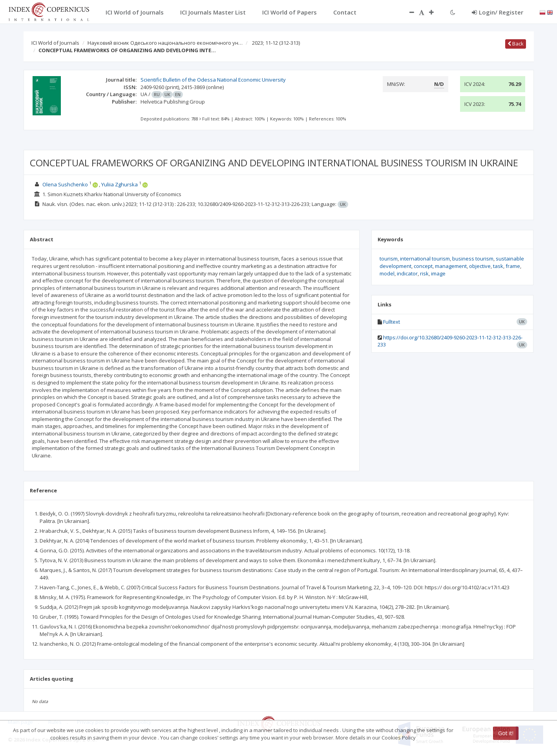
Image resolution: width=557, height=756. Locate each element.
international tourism (425, 259)
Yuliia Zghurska (120, 184)
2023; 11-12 (276, 43)
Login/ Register (498, 12)
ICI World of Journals (55, 43)
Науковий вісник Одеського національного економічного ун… (165, 43)
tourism (389, 259)
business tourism (473, 259)
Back (516, 44)
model (387, 273)
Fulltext (392, 322)
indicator (407, 273)
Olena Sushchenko (65, 184)
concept (423, 266)
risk (424, 273)
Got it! (506, 733)
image (438, 273)
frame (513, 266)
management (451, 266)
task (498, 266)
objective (480, 266)
